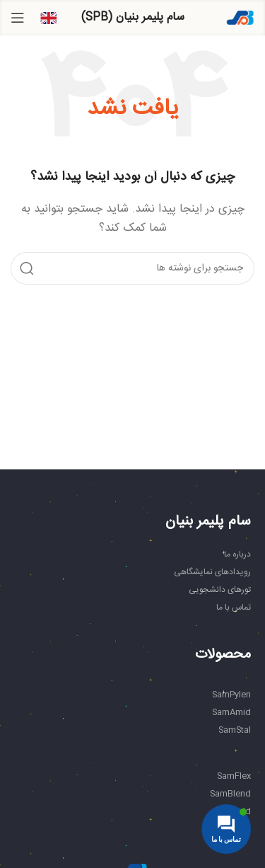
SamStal (235, 730)
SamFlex (234, 776)
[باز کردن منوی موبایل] (18, 18)
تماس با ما (234, 607)
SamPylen (231, 695)
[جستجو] (132, 268)
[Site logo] (240, 18)
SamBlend (230, 794)
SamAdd (234, 811)
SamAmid (231, 712)
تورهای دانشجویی (220, 590)
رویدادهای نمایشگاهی (212, 572)
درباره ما (237, 554)
